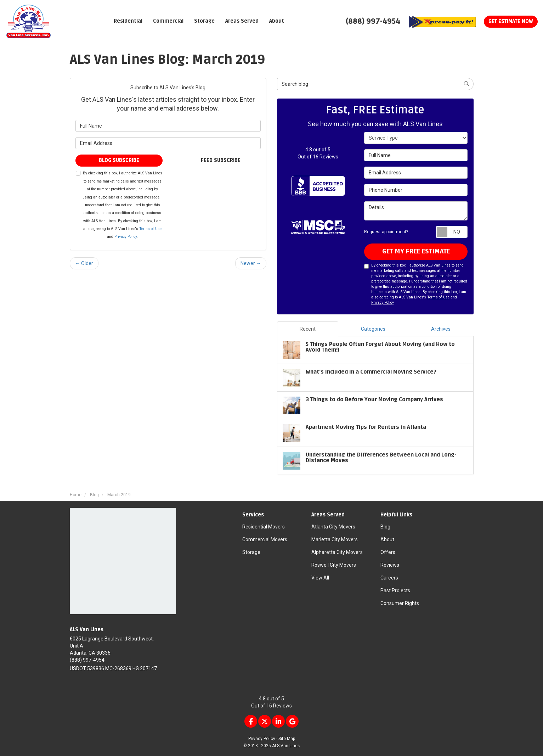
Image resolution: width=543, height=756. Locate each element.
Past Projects (395, 590)
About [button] (277, 21)
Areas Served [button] (242, 21)
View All (320, 578)
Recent (308, 329)
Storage (251, 552)
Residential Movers (264, 527)
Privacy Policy (126, 237)
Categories (373, 329)
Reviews (390, 565)
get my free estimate (416, 251)
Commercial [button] (168, 21)
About (387, 539)
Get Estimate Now (511, 21)
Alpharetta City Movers (337, 552)
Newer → (251, 263)
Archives (441, 329)
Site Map (287, 739)
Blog (385, 527)
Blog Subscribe (119, 160)
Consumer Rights (400, 603)
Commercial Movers (265, 539)
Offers (388, 552)
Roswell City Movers (334, 565)
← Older (84, 263)
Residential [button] (128, 21)
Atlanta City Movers (333, 527)
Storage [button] (204, 21)
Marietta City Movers (335, 539)
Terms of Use (150, 229)
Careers (389, 578)
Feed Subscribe (217, 160)
